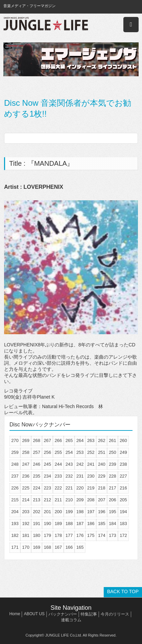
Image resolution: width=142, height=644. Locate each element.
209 (80, 500)
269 (26, 440)
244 (58, 464)
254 (69, 452)
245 (47, 464)
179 (47, 535)
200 (58, 512)
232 (69, 476)
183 (123, 524)
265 (69, 440)
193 (15, 524)
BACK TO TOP (123, 591)
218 (102, 488)
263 (91, 440)
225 (26, 488)
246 (37, 464)
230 (91, 476)
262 (102, 440)
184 (113, 524)
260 (123, 440)
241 (91, 464)
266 (58, 440)
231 (80, 476)
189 (58, 524)
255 (58, 452)
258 (26, 452)
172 (123, 535)
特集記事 (89, 614)
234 (47, 476)
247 (26, 464)
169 (37, 547)
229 (102, 476)
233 (58, 476)
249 (123, 452)
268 (37, 440)
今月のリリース (115, 614)
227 (123, 476)
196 (102, 512)
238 (123, 464)
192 (26, 524)
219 (91, 488)
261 (113, 440)
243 (69, 464)
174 (102, 535)
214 (26, 500)
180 (37, 535)
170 (26, 547)
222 (58, 488)
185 (102, 524)
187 (80, 524)
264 (80, 440)
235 (37, 476)
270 (15, 440)
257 (37, 452)
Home (15, 614)
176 (80, 535)
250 (113, 452)
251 (102, 452)
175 (91, 535)
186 (91, 524)
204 (15, 512)
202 (37, 512)
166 (69, 547)
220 (80, 488)
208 (91, 500)
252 (91, 452)
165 (80, 547)
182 (15, 535)
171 (15, 547)
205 (123, 500)
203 (26, 512)
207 (102, 500)
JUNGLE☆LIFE (46, 25)
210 (69, 500)
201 (47, 512)
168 (47, 547)
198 (80, 512)
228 (113, 476)
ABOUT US (34, 614)
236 (26, 476)
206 (113, 500)
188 (69, 524)
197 (91, 512)
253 (80, 452)
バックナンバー (63, 614)
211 (58, 500)
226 (15, 488)
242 (80, 464)
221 (69, 488)
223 (47, 488)
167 (58, 547)
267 (47, 440)
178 (58, 535)
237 (15, 476)
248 (15, 464)
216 (123, 488)
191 (37, 524)
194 (123, 512)
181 (26, 535)
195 (113, 512)
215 (15, 500)
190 (47, 524)
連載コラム (71, 620)
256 (47, 452)
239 (113, 464)
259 (15, 452)
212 (47, 500)
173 (113, 535)
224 (37, 488)
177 (69, 535)
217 (113, 488)
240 (102, 464)
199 (69, 512)
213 (37, 500)
